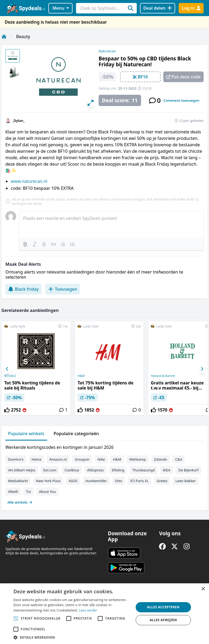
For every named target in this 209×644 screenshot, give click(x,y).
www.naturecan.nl (29, 181)
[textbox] (111, 225)
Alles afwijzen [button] (163, 620)
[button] (72, 637)
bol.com (50, 470)
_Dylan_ (18, 121)
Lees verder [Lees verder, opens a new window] (88, 610)
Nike (101, 459)
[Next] (202, 369)
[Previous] (7, 369)
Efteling (118, 470)
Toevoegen (63, 289)
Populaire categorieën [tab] (76, 434)
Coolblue (72, 470)
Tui (28, 492)
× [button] (203, 589)
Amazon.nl (58, 459)
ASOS (73, 481)
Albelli (13, 492)
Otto (119, 481)
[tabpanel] (104, 474)
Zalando (161, 459)
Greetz (162, 481)
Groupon (82, 459)
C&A (179, 459)
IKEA (167, 470)
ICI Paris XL (139, 481)
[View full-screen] (91, 103)
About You (47, 492)
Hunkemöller (96, 481)
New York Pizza (48, 481)
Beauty (23, 37)
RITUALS (10, 376)
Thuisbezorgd (144, 470)
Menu (61, 8)
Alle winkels (20, 502)
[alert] (104, 614)
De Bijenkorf (188, 470)
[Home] (4, 37)
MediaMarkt (18, 481)
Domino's (16, 459)
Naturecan (107, 51)
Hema (36, 459)
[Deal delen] (158, 8)
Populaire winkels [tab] (26, 434)
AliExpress (95, 470)
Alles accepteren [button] (163, 607)
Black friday (23, 289)
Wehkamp (138, 459)
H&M (81, 376)
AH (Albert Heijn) (22, 470)
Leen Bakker (185, 481)
